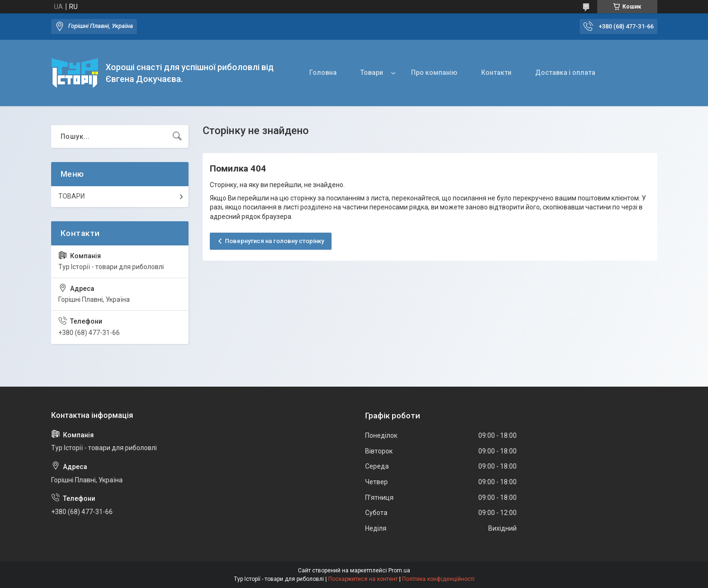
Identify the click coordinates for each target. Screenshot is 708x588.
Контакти (496, 72)
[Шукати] (177, 136)
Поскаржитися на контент (363, 579)
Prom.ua (399, 570)
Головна (323, 72)
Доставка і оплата (565, 72)
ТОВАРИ (72, 196)
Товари (372, 72)
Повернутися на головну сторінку (274, 241)
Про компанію (434, 72)
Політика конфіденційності (438, 579)
